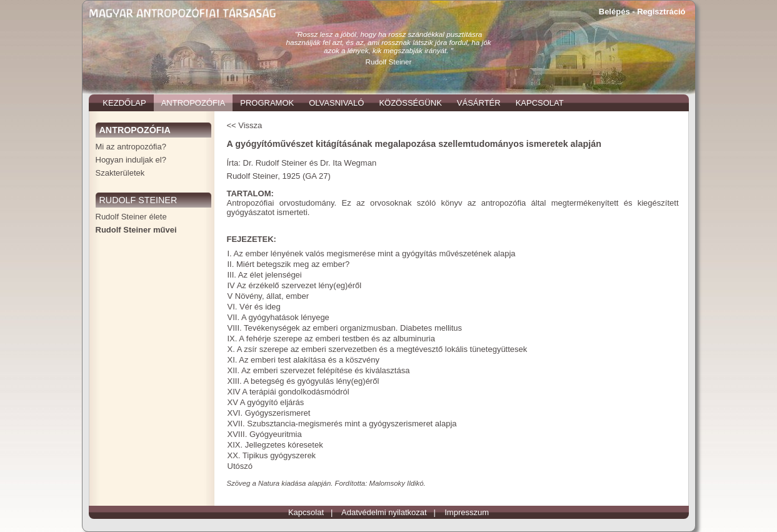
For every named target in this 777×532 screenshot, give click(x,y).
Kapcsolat (306, 512)
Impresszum (467, 512)
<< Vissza (245, 125)
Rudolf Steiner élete (131, 217)
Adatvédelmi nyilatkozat (384, 512)
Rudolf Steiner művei (136, 230)
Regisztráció (661, 12)
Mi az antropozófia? (131, 147)
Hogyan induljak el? (131, 160)
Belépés (614, 12)
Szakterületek (120, 173)
